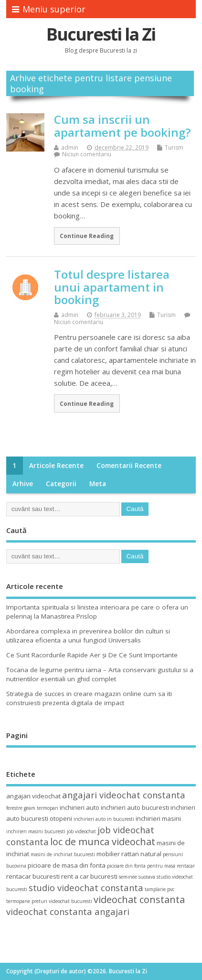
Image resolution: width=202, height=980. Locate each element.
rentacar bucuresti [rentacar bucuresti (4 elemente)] (33, 876)
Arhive (23, 484)
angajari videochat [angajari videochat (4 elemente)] (33, 796)
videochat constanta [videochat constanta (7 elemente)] (139, 899)
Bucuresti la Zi (101, 34)
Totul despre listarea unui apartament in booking (112, 287)
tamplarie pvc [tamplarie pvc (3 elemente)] (159, 889)
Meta (98, 484)
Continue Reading (87, 236)
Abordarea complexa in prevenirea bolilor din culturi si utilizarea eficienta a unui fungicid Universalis (88, 636)
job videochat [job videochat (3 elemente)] (81, 831)
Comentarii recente (129, 466)
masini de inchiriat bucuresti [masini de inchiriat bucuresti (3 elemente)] (63, 854)
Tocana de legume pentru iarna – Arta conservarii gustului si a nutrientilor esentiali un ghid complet (100, 674)
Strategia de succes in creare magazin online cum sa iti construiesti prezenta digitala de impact (89, 698)
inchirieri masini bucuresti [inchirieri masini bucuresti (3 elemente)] (36, 831)
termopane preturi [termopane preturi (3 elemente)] (27, 901)
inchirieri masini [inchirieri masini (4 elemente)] (158, 818)
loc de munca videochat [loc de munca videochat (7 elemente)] (103, 842)
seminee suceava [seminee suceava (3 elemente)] (137, 877)
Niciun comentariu (87, 154)
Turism (174, 147)
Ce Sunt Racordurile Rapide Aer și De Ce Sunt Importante (92, 655)
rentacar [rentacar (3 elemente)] (186, 866)
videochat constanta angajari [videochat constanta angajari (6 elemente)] (68, 911)
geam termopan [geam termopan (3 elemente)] (41, 808)
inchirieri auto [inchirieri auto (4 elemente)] (80, 807)
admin (70, 147)
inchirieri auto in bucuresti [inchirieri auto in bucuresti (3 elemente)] (104, 819)
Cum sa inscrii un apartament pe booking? (122, 125)
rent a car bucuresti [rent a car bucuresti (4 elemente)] (89, 876)
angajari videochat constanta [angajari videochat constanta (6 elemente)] (124, 795)
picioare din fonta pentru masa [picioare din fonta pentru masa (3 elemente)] (141, 866)
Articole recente (56, 466)
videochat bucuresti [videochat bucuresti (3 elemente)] (70, 901)
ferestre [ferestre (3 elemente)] (14, 808)
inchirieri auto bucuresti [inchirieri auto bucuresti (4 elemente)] (135, 807)
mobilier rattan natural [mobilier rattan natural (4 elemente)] (129, 854)
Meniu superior (49, 9)
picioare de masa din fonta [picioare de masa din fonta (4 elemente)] (67, 865)
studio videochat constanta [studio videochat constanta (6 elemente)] (86, 887)
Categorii (61, 484)
